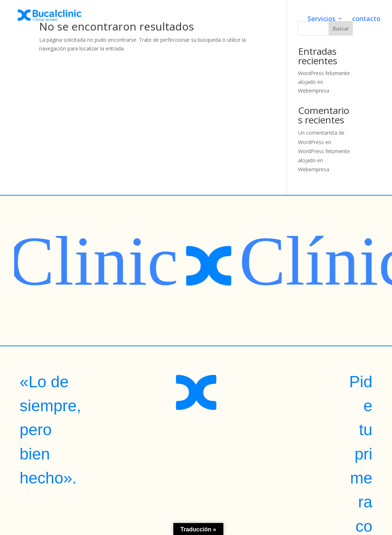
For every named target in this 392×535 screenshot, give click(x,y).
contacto (366, 19)
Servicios (321, 19)
